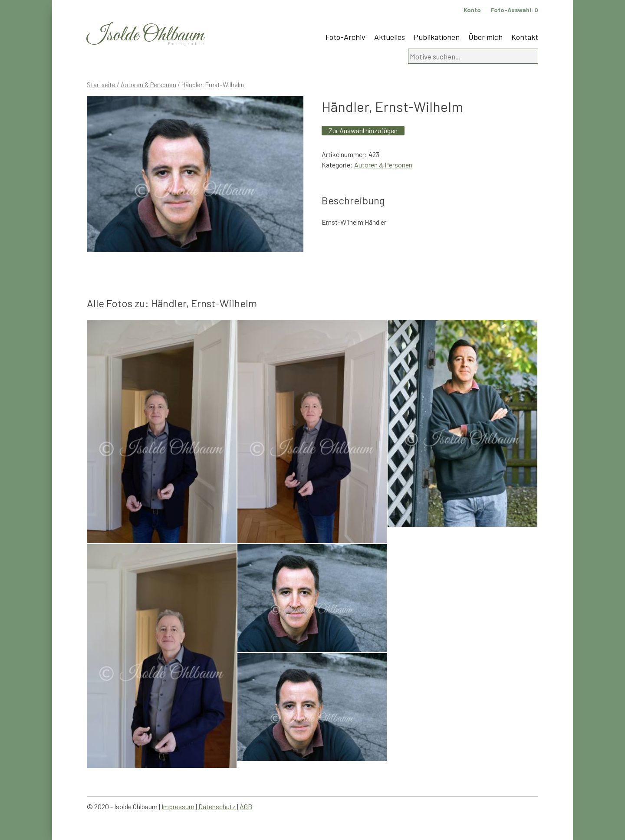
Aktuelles (390, 37)
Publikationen (437, 37)
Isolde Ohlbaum (145, 35)
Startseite (101, 85)
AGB (246, 806)
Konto (472, 10)
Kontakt (525, 37)
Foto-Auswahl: (515, 10)
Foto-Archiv (345, 37)
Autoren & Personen (148, 85)
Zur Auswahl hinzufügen (363, 130)
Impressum (178, 806)
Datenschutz (217, 806)
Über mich (485, 37)
